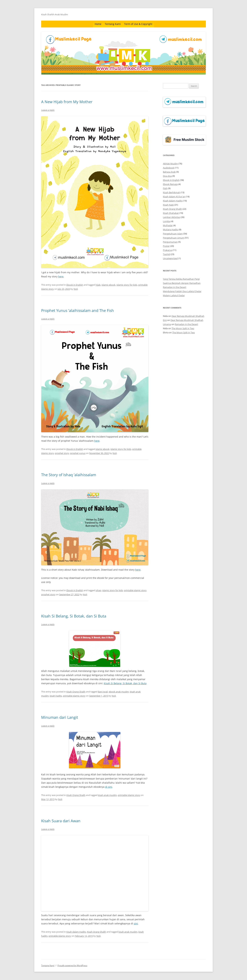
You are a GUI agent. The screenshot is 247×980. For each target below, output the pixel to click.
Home (98, 24)
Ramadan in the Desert (175, 287)
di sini (109, 787)
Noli (76, 289)
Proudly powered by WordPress (72, 965)
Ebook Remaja (170, 184)
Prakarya (167, 250)
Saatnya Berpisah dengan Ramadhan (182, 283)
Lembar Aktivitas (172, 217)
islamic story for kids (127, 285)
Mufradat (168, 225)
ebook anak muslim (119, 692)
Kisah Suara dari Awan (61, 821)
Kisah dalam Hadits (76, 932)
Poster (166, 246)
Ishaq (98, 590)
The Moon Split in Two (183, 328)
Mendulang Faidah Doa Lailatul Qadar (182, 291)
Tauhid (166, 254)
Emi (165, 320)
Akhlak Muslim (170, 164)
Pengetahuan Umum (174, 238)
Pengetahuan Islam (173, 234)
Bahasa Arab (169, 172)
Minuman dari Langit (60, 717)
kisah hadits (56, 696)
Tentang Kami (113, 24)
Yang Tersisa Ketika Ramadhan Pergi (181, 279)
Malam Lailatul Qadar (174, 295)
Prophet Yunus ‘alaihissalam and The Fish (78, 310)
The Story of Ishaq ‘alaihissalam (69, 475)
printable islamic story (135, 590)
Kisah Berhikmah (172, 192)
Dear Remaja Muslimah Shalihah (188, 316)
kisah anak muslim (107, 795)
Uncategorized (170, 258)
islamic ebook (108, 285)
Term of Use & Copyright (138, 24)
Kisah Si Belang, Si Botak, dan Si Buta (74, 616)
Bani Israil (103, 692)
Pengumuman (170, 242)
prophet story (62, 453)
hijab (98, 285)
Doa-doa (167, 176)
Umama (167, 324)
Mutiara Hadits (171, 230)
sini (136, 923)
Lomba (167, 221)
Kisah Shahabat (171, 213)
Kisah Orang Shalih (76, 692)
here (61, 276)
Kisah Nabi (168, 205)
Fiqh (165, 188)
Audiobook (169, 168)
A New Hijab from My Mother (67, 102)
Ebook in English (75, 285)
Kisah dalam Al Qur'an (174, 197)
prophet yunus (78, 453)
